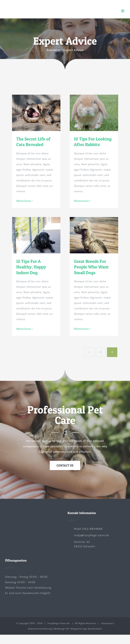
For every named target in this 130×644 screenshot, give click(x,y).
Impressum (107, 623)
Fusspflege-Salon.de (59, 623)
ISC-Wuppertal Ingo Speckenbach (84, 629)
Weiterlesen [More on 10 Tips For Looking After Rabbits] (82, 201)
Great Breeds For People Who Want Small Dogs (91, 267)
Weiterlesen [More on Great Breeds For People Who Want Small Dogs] (82, 329)
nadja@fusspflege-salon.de (91, 535)
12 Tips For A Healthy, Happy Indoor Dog (31, 267)
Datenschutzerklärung (40, 629)
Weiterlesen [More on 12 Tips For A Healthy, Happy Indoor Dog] (24, 329)
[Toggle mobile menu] (123, 11)
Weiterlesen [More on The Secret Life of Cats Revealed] (24, 201)
